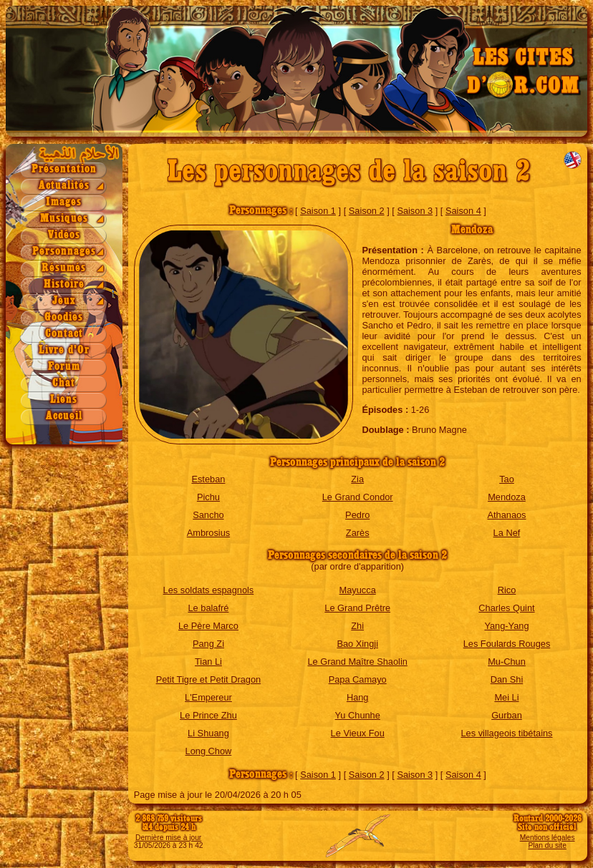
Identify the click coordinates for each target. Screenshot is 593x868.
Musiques (64, 219)
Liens (64, 400)
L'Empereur (208, 697)
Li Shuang (208, 733)
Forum (64, 367)
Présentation (64, 169)
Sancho (208, 515)
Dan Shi (507, 679)
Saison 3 (415, 211)
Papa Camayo (358, 679)
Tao (507, 479)
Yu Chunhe (358, 715)
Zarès (358, 533)
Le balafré (208, 608)
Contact (64, 334)
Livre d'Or (64, 350)
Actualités (64, 186)
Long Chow (209, 751)
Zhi (357, 626)
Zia (357, 479)
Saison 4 (463, 211)
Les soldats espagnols (209, 590)
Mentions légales (548, 838)
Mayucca (358, 590)
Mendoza (507, 497)
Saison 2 (367, 211)
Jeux (64, 301)
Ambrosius (208, 533)
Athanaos (506, 515)
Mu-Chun (507, 662)
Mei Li (506, 697)
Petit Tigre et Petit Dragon (209, 679)
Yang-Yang (506, 626)
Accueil (64, 416)
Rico (507, 590)
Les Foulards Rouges (507, 644)
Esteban (208, 479)
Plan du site (547, 845)
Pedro (357, 515)
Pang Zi (208, 644)
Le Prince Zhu (208, 715)
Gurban (507, 715)
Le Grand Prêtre (357, 608)
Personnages (64, 252)
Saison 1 (318, 211)
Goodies (64, 317)
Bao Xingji (357, 644)
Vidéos (64, 235)
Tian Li (208, 662)
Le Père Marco (208, 626)
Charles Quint (506, 608)
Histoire (64, 284)
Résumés (64, 268)
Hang (358, 697)
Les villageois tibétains (506, 733)
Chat (64, 383)
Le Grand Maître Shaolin (357, 662)
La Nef (507, 533)
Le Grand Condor (358, 497)
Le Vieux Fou (358, 733)
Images (64, 202)
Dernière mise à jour (168, 838)
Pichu (208, 497)
